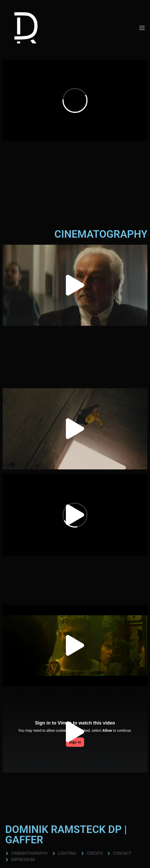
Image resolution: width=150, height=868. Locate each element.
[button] (75, 285)
